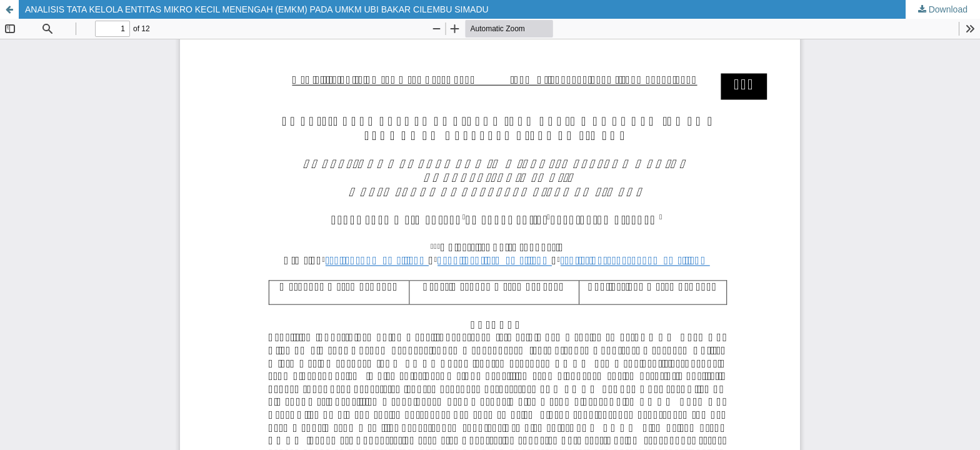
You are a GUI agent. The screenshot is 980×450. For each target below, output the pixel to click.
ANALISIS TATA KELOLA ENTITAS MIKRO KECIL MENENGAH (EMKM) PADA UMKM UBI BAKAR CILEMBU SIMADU (257, 9)
